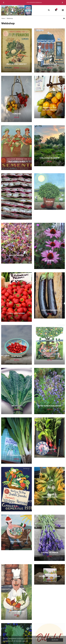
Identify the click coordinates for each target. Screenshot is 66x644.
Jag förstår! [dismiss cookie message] (55, 640)
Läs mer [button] (25, 641)
